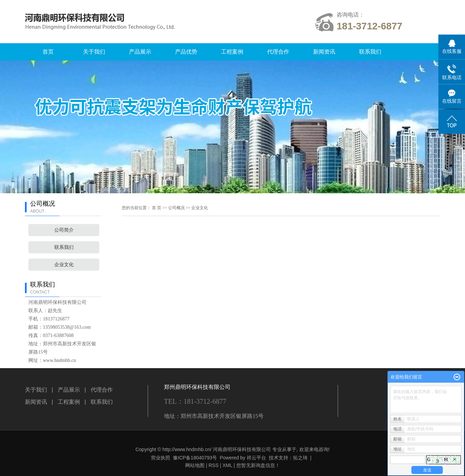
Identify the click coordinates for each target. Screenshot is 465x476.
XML (227, 465)
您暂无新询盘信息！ (258, 465)
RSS (214, 465)
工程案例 (232, 52)
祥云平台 (256, 458)
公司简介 (64, 230)
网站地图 (195, 465)
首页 (48, 52)
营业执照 (161, 458)
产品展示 (140, 52)
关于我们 (94, 52)
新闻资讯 (324, 52)
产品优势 (186, 52)
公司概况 (176, 208)
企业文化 (64, 265)
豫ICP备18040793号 (195, 458)
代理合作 (278, 52)
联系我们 (370, 52)
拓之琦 (300, 458)
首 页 (157, 208)
